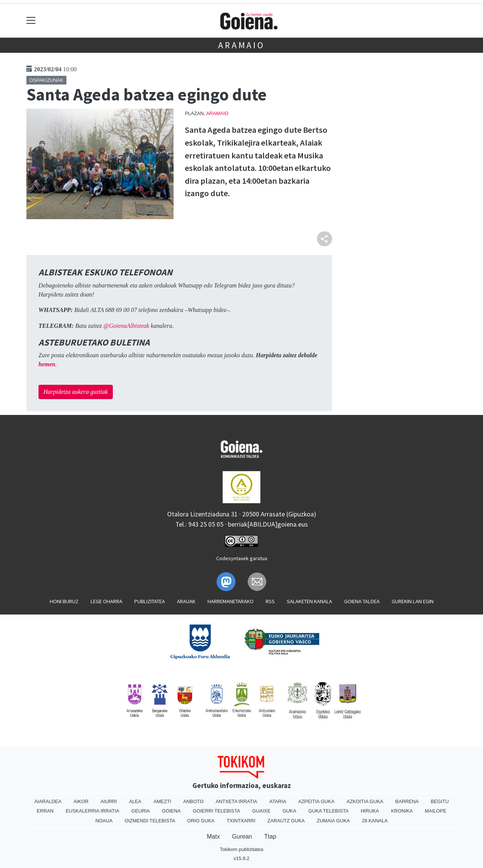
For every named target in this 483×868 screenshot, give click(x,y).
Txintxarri (241, 821)
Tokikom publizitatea (241, 849)
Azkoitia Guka (365, 801)
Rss (270, 601)
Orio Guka (201, 821)
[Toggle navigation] (31, 21)
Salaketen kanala (309, 601)
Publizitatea (150, 601)
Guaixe (261, 811)
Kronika (402, 811)
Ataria (278, 801)
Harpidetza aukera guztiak (76, 392)
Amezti (162, 801)
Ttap (270, 837)
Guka (289, 811)
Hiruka (370, 811)
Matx (213, 837)
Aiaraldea (48, 801)
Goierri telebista (216, 811)
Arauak (186, 601)
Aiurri (109, 801)
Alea (135, 801)
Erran (45, 811)
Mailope (436, 811)
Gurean (242, 837)
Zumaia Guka (333, 821)
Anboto (194, 801)
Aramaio (241, 45)
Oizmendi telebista (150, 821)
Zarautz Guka (286, 821)
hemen (47, 364)
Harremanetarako (231, 601)
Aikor (81, 801)
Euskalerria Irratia (92, 811)
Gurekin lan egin (413, 601)
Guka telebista (328, 811)
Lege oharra (106, 601)
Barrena (407, 801)
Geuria (141, 811)
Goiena (171, 811)
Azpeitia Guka (316, 801)
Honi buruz (64, 601)
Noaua (104, 821)
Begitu (440, 801)
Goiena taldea (362, 601)
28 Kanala (375, 821)
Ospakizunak (46, 80)
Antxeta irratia (236, 801)
